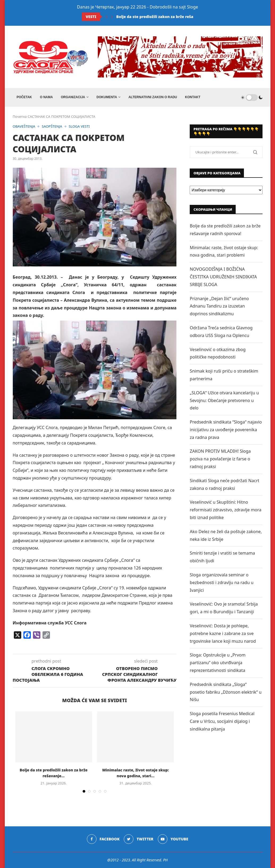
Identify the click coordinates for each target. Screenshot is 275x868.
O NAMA (46, 97)
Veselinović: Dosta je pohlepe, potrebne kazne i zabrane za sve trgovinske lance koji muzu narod (223, 633)
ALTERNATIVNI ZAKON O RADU (153, 97)
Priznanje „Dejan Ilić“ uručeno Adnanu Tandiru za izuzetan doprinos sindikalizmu (219, 306)
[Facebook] (103, 839)
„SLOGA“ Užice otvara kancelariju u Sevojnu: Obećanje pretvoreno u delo (224, 400)
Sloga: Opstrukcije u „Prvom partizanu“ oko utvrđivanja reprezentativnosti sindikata (218, 663)
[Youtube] (173, 839)
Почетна (20, 116)
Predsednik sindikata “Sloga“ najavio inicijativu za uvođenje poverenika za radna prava (226, 430)
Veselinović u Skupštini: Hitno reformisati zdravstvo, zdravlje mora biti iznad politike (225, 510)
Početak (24, 97)
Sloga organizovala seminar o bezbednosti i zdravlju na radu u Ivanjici (222, 582)
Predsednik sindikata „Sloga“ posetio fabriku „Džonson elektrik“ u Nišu (226, 692)
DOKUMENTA (107, 97)
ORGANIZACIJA (73, 97)
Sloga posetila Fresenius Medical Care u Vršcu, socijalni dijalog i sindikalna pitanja (222, 721)
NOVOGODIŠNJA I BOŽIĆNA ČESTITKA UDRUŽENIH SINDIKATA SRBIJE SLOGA (223, 277)
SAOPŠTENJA (52, 127)
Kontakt (193, 97)
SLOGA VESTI (79, 127)
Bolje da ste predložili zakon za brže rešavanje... (162, 17)
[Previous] (107, 17)
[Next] (112, 17)
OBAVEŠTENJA (24, 127)
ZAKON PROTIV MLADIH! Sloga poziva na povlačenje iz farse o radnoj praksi (220, 459)
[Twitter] (139, 839)
